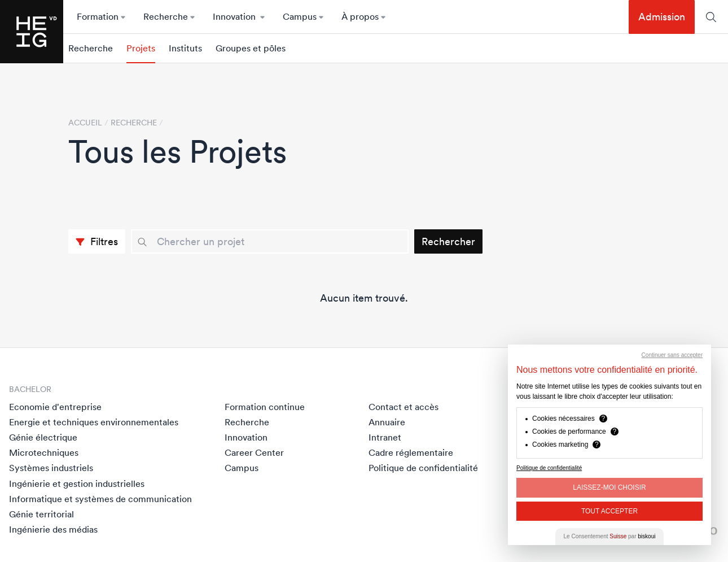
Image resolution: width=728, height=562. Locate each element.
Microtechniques (44, 452)
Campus (242, 468)
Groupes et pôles (251, 48)
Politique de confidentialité (423, 468)
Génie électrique (43, 437)
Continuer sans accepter (672, 355)
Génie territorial (41, 514)
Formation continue (265, 407)
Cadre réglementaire (411, 452)
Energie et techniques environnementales (94, 422)
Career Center (254, 452)
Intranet (385, 437)
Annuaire (387, 422)
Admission (662, 17)
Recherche (91, 48)
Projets (141, 48)
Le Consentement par (610, 536)
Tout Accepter (609, 511)
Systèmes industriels (51, 468)
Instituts (185, 48)
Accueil (85, 123)
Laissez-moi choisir (609, 487)
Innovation (246, 437)
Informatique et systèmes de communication (100, 499)
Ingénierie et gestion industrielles (77, 483)
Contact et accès (404, 407)
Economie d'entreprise (55, 407)
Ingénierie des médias (53, 529)
